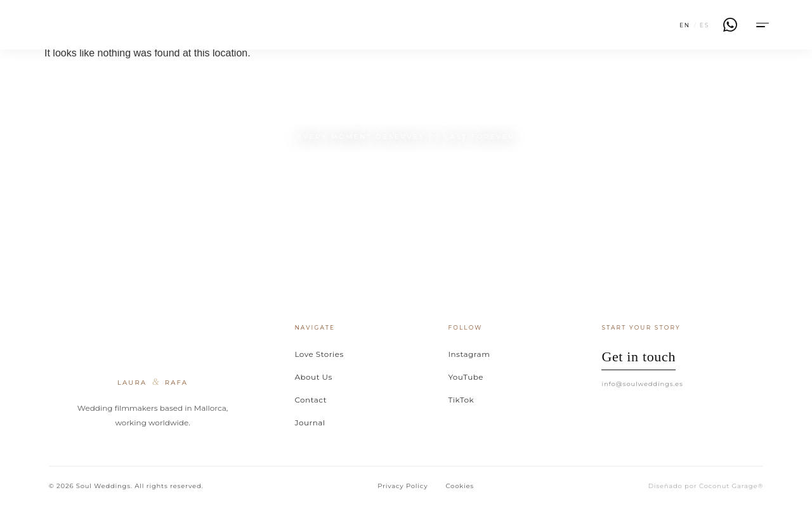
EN (685, 25)
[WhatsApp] (730, 25)
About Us (313, 377)
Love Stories (319, 354)
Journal (310, 422)
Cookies (460, 486)
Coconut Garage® (731, 486)
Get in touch (638, 357)
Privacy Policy (403, 486)
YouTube (466, 377)
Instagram (469, 354)
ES (704, 25)
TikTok (461, 400)
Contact (311, 400)
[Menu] (761, 25)
